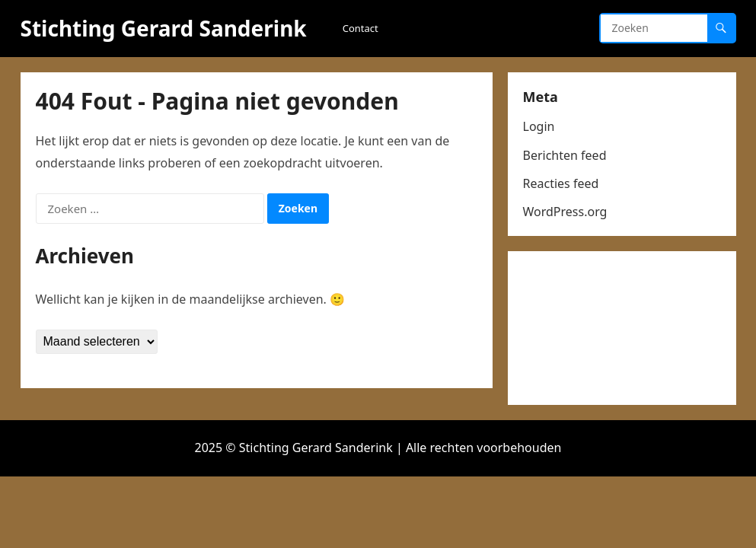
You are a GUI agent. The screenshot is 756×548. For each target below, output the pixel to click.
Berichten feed (565, 155)
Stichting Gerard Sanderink (164, 28)
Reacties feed (561, 183)
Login (539, 126)
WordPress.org (565, 212)
